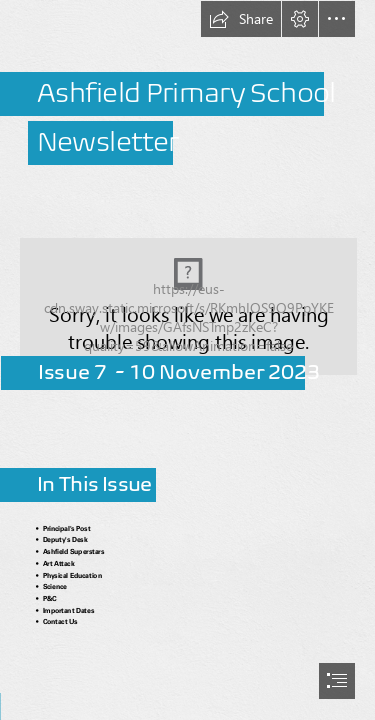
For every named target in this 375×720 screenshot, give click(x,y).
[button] (241, 19)
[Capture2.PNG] (187, 287)
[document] (187, 360)
